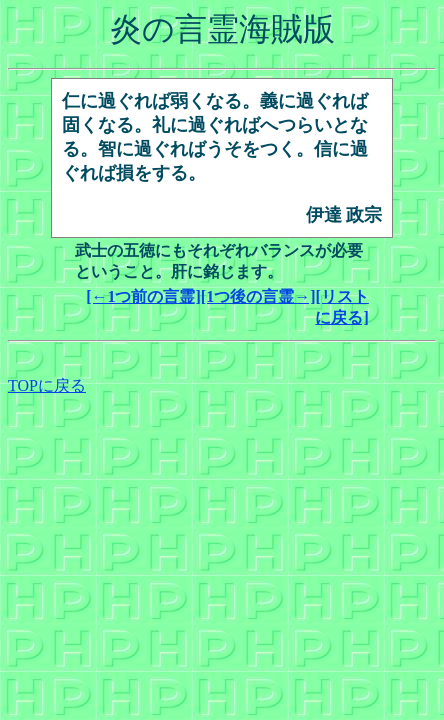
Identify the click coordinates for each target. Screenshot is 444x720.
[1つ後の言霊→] (258, 296)
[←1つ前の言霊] (143, 296)
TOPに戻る (47, 385)
